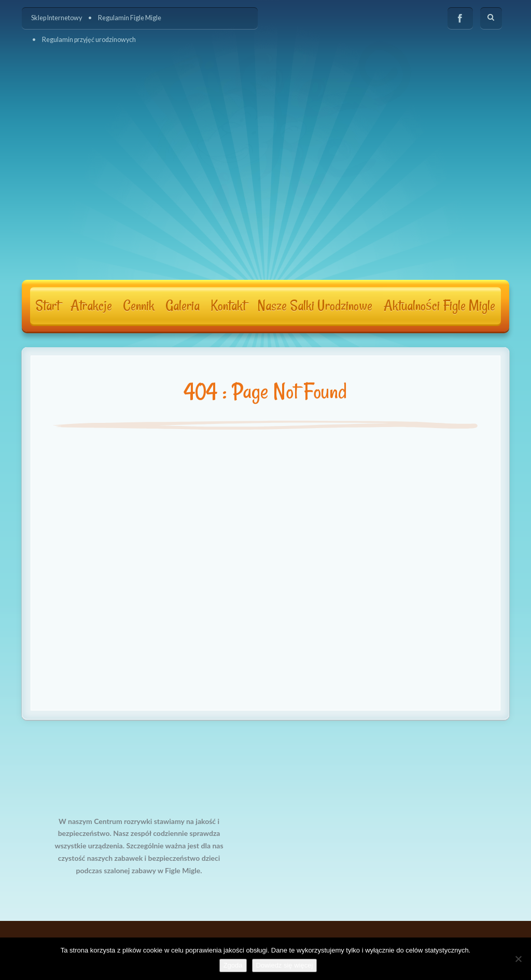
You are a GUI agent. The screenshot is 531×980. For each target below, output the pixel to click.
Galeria (183, 306)
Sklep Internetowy (57, 18)
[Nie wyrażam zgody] (518, 959)
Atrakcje (91, 306)
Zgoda (233, 965)
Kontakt (228, 306)
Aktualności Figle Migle (439, 306)
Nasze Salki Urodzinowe (315, 306)
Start (47, 306)
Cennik (139, 306)
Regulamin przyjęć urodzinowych (89, 40)
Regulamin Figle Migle (130, 18)
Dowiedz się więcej (285, 965)
